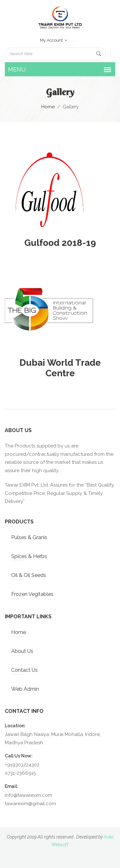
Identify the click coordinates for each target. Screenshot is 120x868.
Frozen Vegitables (32, 594)
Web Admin (25, 689)
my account (54, 40)
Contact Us (24, 670)
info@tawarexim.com (28, 795)
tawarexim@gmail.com (30, 804)
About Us (22, 651)
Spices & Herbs (29, 556)
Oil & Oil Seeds (29, 575)
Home (48, 107)
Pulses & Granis (29, 537)
